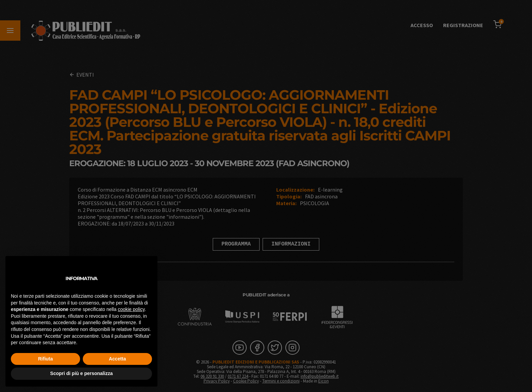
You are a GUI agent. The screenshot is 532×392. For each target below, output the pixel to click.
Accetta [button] (118, 359)
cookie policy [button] (131, 309)
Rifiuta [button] (45, 359)
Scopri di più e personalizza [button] (81, 373)
